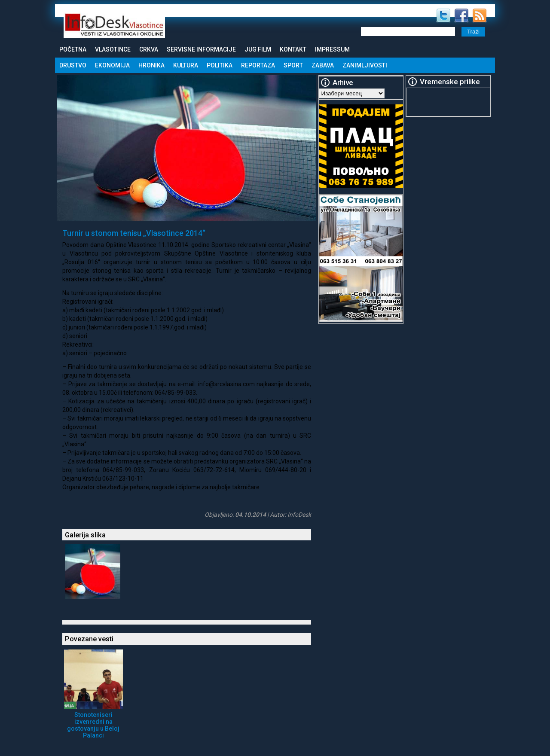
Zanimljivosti (365, 65)
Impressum (332, 49)
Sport (293, 65)
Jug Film (258, 49)
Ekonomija (112, 65)
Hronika (151, 65)
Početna (73, 49)
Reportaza (258, 65)
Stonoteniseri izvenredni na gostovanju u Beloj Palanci (93, 725)
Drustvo (73, 65)
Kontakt (293, 49)
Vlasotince (113, 49)
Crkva (149, 49)
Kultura (186, 65)
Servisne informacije (201, 49)
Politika (220, 65)
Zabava (323, 65)
